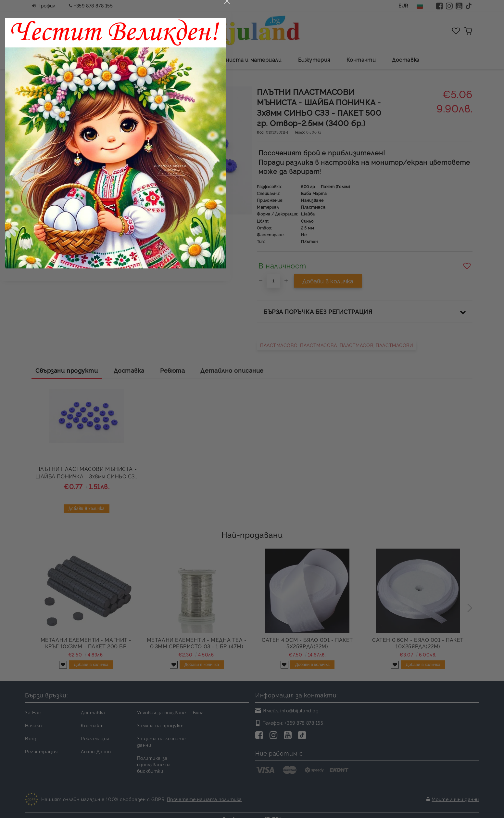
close (363, 243)
